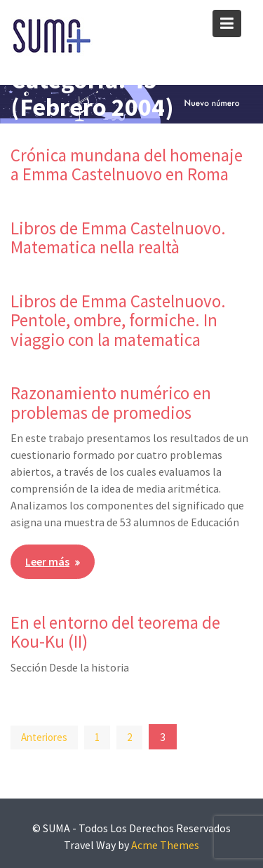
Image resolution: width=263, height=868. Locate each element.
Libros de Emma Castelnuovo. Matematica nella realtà (118, 238)
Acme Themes (165, 845)
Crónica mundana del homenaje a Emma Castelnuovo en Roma (127, 165)
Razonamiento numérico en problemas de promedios (111, 403)
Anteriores (44, 737)
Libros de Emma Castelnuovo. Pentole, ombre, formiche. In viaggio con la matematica (118, 320)
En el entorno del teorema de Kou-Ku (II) (115, 632)
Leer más (47, 561)
